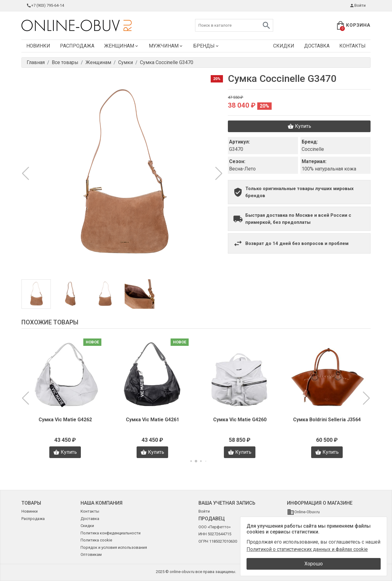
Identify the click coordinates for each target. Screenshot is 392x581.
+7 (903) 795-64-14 (45, 6)
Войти (358, 6)
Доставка (317, 46)
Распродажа (77, 46)
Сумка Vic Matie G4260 (240, 420)
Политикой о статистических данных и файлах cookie (307, 549)
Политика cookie (96, 540)
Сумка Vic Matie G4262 (65, 420)
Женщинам (122, 46)
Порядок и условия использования (114, 547)
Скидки (284, 46)
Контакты (352, 46)
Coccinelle (313, 149)
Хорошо (314, 564)
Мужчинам (166, 46)
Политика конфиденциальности (111, 533)
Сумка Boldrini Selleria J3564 (327, 420)
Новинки (38, 46)
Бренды (206, 46)
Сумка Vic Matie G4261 (153, 420)
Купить (299, 126)
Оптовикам (91, 554)
